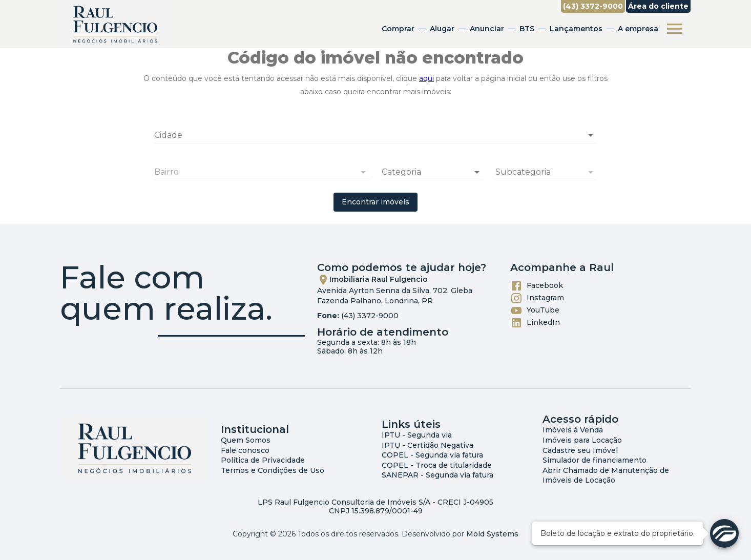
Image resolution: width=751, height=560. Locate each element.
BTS (527, 29)
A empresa (638, 29)
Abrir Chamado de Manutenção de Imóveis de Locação (606, 475)
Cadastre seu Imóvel (580, 450)
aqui (426, 78)
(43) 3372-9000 (370, 316)
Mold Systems (492, 534)
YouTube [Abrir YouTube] (535, 310)
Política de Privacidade (263, 460)
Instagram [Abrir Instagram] (537, 298)
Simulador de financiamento (594, 460)
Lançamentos (576, 29)
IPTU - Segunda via (417, 435)
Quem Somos (246, 440)
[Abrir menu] (675, 29)
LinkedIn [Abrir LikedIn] (535, 323)
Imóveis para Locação (582, 440)
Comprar (398, 29)
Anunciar (487, 29)
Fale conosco (245, 450)
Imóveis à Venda (573, 430)
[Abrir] (591, 135)
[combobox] (375, 131)
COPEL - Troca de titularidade (437, 465)
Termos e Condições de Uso (273, 470)
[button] (432, 172)
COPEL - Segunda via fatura (432, 455)
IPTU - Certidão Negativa (427, 445)
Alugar (442, 29)
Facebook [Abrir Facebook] (537, 286)
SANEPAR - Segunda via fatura (437, 475)
